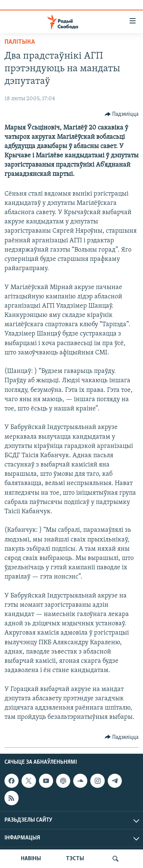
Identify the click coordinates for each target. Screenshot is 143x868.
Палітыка (20, 42)
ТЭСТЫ (75, 859)
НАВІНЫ (31, 859)
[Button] (122, 114)
